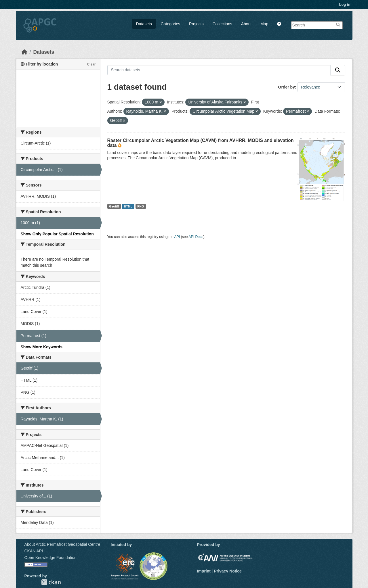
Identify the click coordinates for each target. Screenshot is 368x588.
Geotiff (114, 206)
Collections (222, 24)
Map (264, 24)
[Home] (24, 52)
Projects (196, 24)
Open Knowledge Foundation (50, 558)
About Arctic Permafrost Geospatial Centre (62, 544)
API (177, 237)
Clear (91, 64)
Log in (345, 4)
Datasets (144, 24)
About (246, 24)
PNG (141, 206)
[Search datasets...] (219, 70)
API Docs (196, 237)
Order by (287, 87)
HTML (128, 206)
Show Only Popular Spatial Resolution (57, 234)
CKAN (51, 582)
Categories (171, 24)
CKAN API (34, 551)
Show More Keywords (42, 347)
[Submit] (338, 70)
